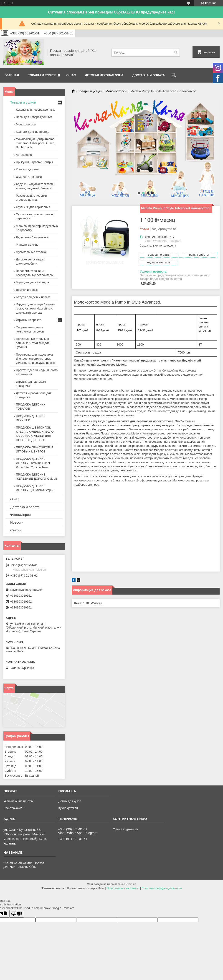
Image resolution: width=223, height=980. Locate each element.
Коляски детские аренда (33, 132)
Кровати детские (27, 169)
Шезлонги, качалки (29, 177)
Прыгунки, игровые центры (34, 162)
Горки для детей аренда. (33, 282)
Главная (12, 75)
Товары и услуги (42, 75)
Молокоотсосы (116, 91)
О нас (71, 75)
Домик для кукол (70, 801)
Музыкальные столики (31, 252)
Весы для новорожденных (34, 117)
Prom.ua (131, 884)
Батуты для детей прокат (33, 297)
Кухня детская (68, 808)
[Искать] (176, 53)
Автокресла (24, 155)
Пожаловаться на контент (123, 888)
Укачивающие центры (18, 801)
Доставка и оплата (149, 75)
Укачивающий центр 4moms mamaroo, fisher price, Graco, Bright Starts (35, 143)
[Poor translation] (17, 914)
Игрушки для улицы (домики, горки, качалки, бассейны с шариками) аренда (36, 308)
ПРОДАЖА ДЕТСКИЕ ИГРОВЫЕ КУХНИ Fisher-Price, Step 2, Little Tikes (34, 463)
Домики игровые (27, 290)
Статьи (16, 530)
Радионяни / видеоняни (32, 237)
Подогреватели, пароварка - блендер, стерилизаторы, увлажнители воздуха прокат (36, 359)
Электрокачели (14, 808)
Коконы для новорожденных (35, 110)
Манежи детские (27, 245)
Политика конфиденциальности (162, 888)
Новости (17, 522)
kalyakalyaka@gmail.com (27, 590)
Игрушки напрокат (28, 320)
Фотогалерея (20, 515)
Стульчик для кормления (33, 207)
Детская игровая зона (104, 75)
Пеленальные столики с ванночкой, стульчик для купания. (33, 343)
